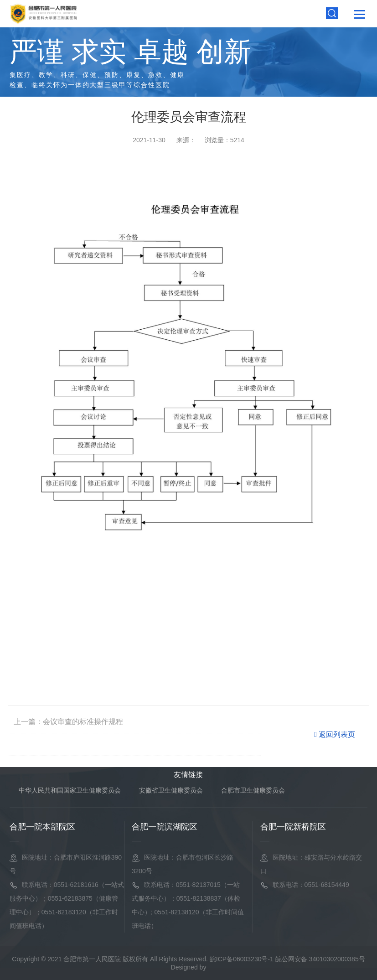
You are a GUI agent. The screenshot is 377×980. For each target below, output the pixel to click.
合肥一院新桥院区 (293, 827)
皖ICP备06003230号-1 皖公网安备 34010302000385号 (287, 959)
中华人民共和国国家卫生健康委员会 (70, 790)
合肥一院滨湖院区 (165, 827)
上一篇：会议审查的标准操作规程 (68, 722)
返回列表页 (335, 734)
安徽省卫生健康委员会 (171, 790)
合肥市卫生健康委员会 (253, 790)
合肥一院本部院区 (42, 827)
